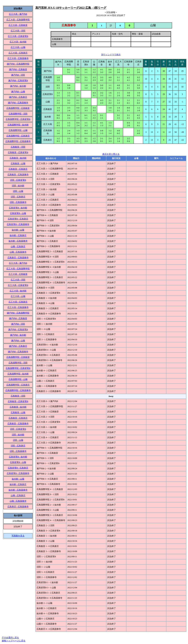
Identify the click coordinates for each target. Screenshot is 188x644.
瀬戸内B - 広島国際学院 (18, 64)
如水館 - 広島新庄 (18, 235)
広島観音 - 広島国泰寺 (18, 175)
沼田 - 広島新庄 (18, 197)
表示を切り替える (111, 154)
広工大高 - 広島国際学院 (18, 20)
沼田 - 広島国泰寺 (18, 202)
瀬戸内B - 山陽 (18, 92)
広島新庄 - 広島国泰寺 (18, 258)
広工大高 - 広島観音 (18, 25)
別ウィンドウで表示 (111, 55)
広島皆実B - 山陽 (18, 213)
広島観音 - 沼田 (18, 147)
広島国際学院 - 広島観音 (18, 108)
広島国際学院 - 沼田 (18, 114)
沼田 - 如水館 (18, 186)
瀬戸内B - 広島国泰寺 (18, 103)
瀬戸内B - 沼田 (18, 75)
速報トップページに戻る (14, 641)
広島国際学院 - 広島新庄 (18, 136)
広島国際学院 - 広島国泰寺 (18, 141)
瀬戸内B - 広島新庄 (18, 97)
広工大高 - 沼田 (18, 31)
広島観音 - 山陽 (18, 163)
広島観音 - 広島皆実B (18, 152)
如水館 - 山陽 (18, 230)
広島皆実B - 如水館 (18, 208)
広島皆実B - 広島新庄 (18, 219)
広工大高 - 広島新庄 (18, 53)
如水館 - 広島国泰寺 (18, 241)
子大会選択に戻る (10, 638)
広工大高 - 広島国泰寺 (18, 58)
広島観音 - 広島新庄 (18, 169)
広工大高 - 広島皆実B (18, 36)
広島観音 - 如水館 (18, 158)
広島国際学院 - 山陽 (18, 130)
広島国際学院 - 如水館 (18, 125)
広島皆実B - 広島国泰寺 (18, 224)
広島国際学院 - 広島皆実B (18, 119)
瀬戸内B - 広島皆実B (18, 80)
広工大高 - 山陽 (18, 47)
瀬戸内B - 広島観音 (18, 69)
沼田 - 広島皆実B (18, 180)
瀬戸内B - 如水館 (18, 86)
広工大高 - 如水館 (18, 42)
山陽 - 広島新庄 (18, 246)
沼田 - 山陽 (18, 191)
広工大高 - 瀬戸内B (18, 14)
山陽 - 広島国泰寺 (18, 252)
